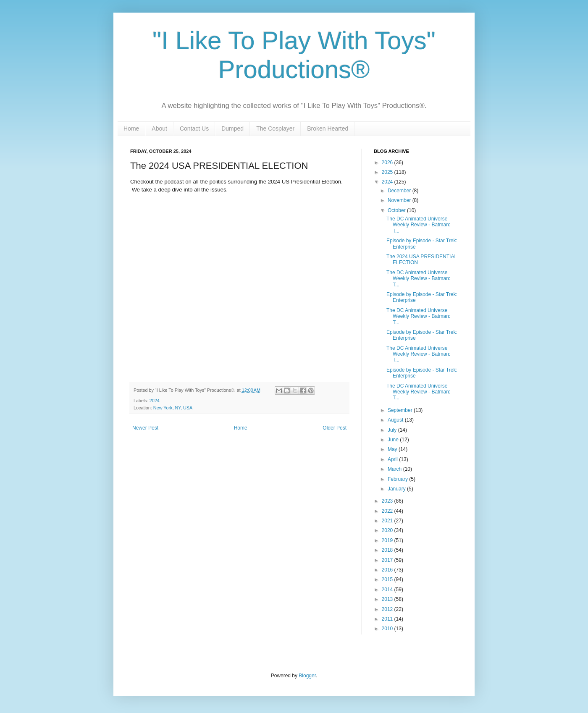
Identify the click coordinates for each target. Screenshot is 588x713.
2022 (388, 511)
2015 (388, 579)
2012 (388, 609)
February (398, 479)
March (395, 469)
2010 (388, 629)
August (396, 420)
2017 (388, 560)
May (393, 449)
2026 (388, 163)
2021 (388, 521)
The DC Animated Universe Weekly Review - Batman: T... (418, 225)
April (393, 459)
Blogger (307, 676)
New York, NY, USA (173, 408)
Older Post (335, 428)
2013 (388, 599)
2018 (388, 550)
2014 (388, 590)
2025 (388, 172)
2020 (388, 530)
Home (131, 128)
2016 (388, 570)
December (400, 191)
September (401, 410)
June (394, 440)
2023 (388, 501)
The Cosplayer (275, 128)
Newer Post (145, 428)
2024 (155, 401)
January (397, 489)
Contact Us (194, 128)
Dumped (232, 128)
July (393, 430)
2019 (388, 540)
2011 (388, 619)
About (159, 128)
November (400, 200)
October (397, 210)
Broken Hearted (328, 128)
